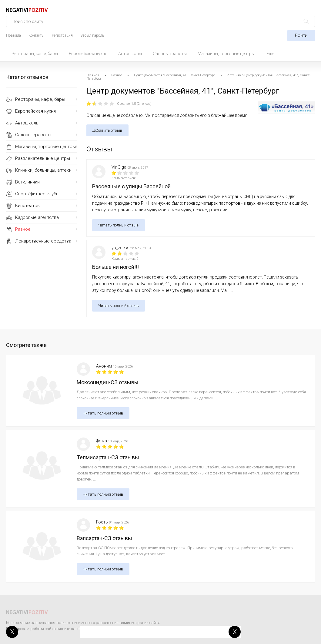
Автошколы (130, 54)
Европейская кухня (88, 54)
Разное (23, 229)
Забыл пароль (92, 35)
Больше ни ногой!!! (115, 267)
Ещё (270, 54)
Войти (301, 35)
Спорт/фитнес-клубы (37, 194)
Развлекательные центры (43, 158)
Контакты (36, 35)
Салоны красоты (170, 54)
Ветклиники (27, 182)
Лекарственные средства (43, 241)
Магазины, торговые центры (226, 54)
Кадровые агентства (37, 217)
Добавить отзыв (107, 130)
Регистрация (62, 35)
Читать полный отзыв (119, 225)
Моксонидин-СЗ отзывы (108, 382)
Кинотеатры (28, 206)
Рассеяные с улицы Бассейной (131, 186)
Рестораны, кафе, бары (35, 54)
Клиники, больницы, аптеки (43, 170)
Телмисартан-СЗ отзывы (108, 457)
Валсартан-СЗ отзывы (104, 538)
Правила (13, 35)
